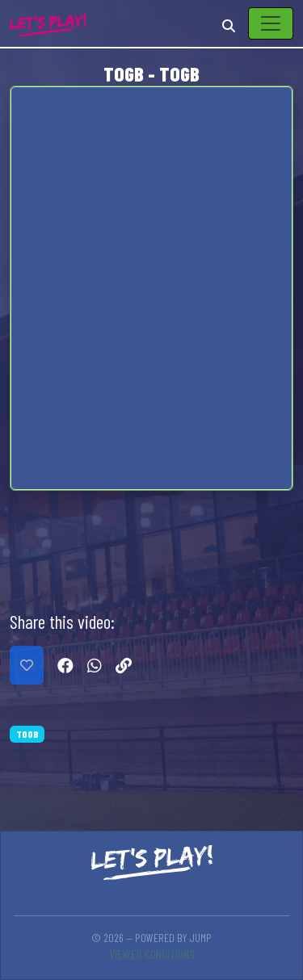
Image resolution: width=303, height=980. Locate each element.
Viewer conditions (152, 954)
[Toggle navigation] (271, 23)
